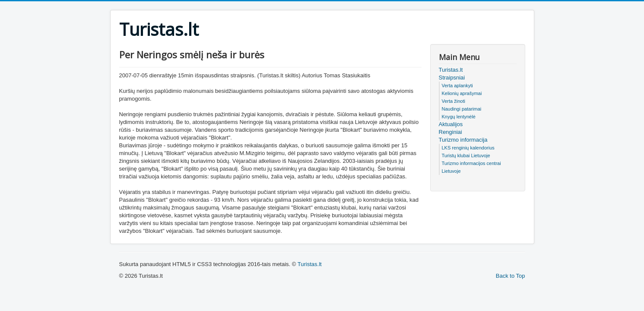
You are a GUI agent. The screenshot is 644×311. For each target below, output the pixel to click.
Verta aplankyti (457, 86)
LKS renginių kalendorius (468, 148)
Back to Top (511, 276)
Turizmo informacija (463, 140)
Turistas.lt (451, 70)
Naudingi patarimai (462, 109)
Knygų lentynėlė (459, 117)
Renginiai (450, 132)
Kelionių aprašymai (462, 93)
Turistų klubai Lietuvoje (466, 155)
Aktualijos (451, 124)
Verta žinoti (454, 101)
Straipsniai (452, 78)
